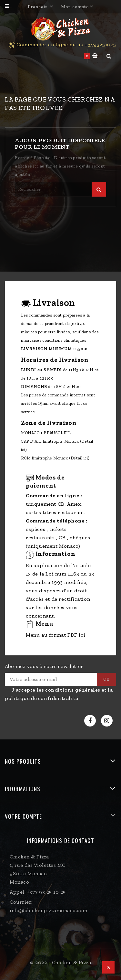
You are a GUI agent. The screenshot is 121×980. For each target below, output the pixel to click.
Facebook (91, 721)
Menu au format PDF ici (55, 635)
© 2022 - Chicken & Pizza (60, 962)
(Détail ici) (79, 458)
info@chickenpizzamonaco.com (49, 910)
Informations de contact (60, 840)
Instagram (108, 721)
